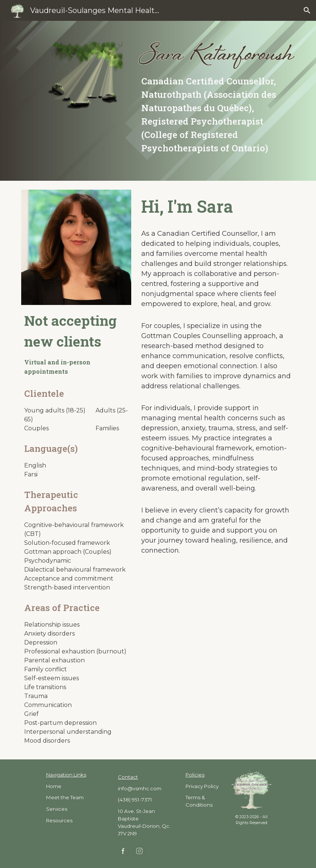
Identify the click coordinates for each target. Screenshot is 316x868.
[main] (217, 115)
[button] (307, 10)
